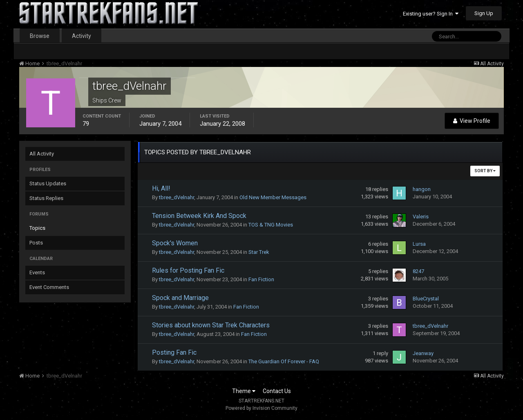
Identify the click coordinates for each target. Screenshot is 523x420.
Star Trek (259, 252)
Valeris (421, 217)
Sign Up (484, 13)
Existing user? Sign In (431, 14)
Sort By (485, 171)
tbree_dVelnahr (177, 197)
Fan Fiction (261, 279)
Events (37, 272)
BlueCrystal (426, 299)
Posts (36, 243)
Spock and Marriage (180, 298)
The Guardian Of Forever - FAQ (284, 361)
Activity (82, 36)
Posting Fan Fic (174, 352)
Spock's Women (175, 243)
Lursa (419, 244)
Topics (37, 228)
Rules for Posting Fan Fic (188, 270)
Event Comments (49, 287)
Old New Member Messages (273, 197)
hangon (422, 189)
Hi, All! (161, 188)
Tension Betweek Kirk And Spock (199, 216)
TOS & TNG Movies (271, 225)
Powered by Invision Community (261, 408)
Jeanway (423, 353)
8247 (418, 271)
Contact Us (277, 391)
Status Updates (48, 183)
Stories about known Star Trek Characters (211, 325)
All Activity (42, 154)
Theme (244, 391)
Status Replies (46, 198)
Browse (40, 36)
